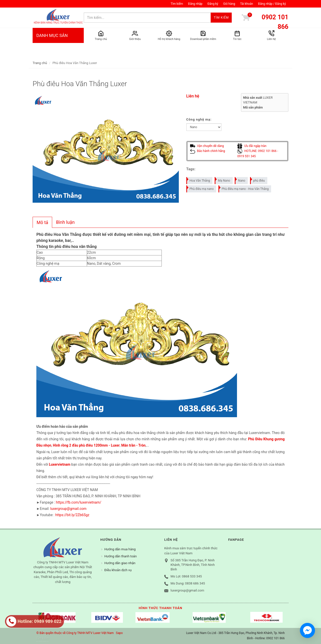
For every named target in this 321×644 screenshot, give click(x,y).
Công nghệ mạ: (199, 119)
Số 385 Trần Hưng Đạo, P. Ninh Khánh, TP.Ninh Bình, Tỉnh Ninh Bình (193, 565)
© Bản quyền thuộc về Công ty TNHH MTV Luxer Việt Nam (75, 633)
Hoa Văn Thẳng (198, 180)
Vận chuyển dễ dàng (207, 146)
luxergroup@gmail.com (68, 509)
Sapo (119, 633)
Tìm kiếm (177, 4)
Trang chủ (40, 63)
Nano (240, 180)
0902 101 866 (275, 22)
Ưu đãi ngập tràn (252, 146)
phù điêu (258, 180)
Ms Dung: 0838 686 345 (188, 583)
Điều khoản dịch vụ (118, 570)
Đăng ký (213, 4)
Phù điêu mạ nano (200, 188)
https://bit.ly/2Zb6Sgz (72, 515)
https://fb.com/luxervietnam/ (79, 502)
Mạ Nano (223, 180)
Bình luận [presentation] (65, 222)
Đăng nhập (195, 4)
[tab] (42, 222)
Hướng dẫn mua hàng (120, 549)
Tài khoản (247, 4)
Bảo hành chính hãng (208, 151)
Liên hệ (193, 96)
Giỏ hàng (229, 4)
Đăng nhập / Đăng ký (272, 4)
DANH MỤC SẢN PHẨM (58, 45)
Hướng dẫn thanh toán (121, 556)
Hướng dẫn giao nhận (120, 563)
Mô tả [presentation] (42, 222)
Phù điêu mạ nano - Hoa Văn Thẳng (244, 188)
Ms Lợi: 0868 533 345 (186, 576)
